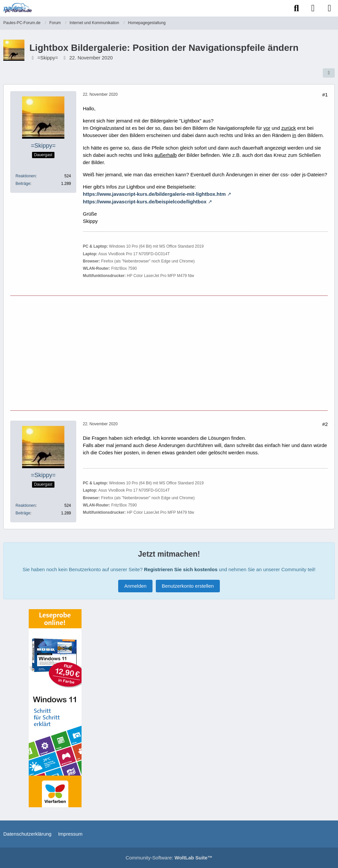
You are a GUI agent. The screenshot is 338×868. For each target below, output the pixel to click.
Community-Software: (169, 858)
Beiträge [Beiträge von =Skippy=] (23, 184)
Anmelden (135, 586)
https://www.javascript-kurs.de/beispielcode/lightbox (145, 202)
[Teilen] (329, 73)
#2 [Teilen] (325, 424)
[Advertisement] (169, 352)
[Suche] (296, 8)
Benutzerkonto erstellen (188, 586)
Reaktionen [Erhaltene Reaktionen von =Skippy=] (26, 176)
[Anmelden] (313, 8)
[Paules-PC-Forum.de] (17, 8)
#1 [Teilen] (325, 95)
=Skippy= (48, 58)
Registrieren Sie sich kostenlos (181, 569)
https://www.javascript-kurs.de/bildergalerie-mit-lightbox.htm (154, 194)
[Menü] (329, 8)
